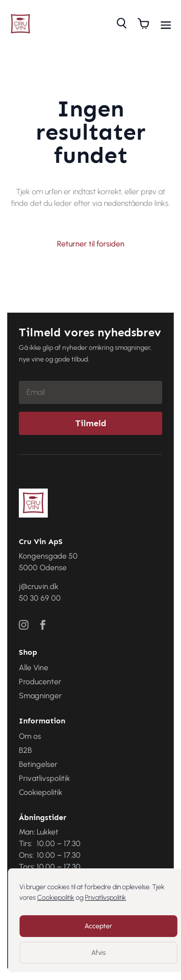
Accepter (98, 926)
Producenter (40, 682)
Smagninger (40, 696)
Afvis (98, 953)
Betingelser (38, 764)
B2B (25, 750)
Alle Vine (34, 668)
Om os (30, 736)
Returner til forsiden (91, 244)
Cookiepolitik (56, 898)
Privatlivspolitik (105, 898)
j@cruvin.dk (39, 586)
